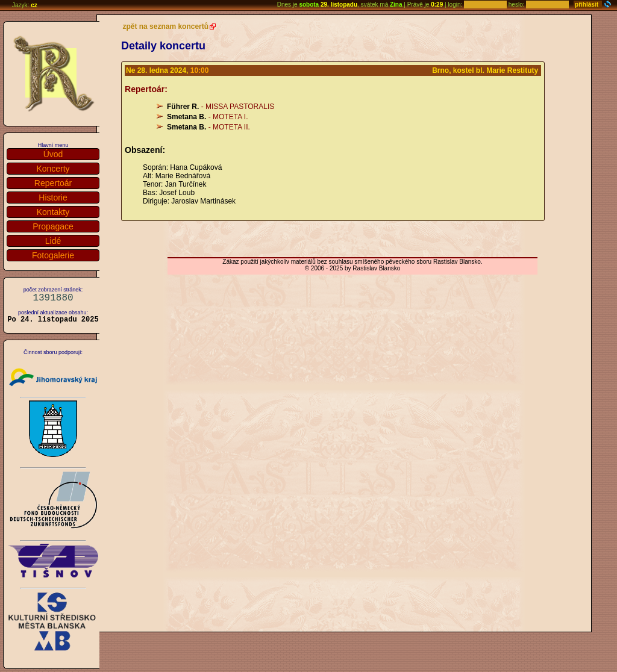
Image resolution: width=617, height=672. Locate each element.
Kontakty (53, 212)
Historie (53, 198)
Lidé (53, 241)
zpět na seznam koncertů (165, 26)
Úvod (53, 154)
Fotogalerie (53, 255)
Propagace (53, 226)
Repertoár (53, 183)
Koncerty (53, 169)
